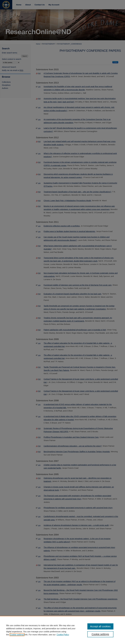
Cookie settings (17, 635)
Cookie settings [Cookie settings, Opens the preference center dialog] (100, 634)
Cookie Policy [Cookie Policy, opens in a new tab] (63, 635)
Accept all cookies (100, 626)
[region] (62, 630)
